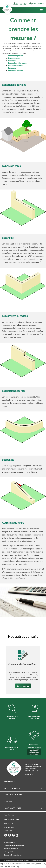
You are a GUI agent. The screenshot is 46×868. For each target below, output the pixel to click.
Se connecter (21, 4)
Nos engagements (12, 808)
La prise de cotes (14, 58)
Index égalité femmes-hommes (13, 852)
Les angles (12, 61)
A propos (8, 802)
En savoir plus (23, 686)
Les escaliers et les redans (17, 63)
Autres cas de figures (16, 70)
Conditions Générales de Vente (14, 845)
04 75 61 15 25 (9, 824)
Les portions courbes (15, 66)
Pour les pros (9, 815)
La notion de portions (16, 56)
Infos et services (12, 788)
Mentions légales (9, 842)
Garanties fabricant (34, 716)
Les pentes (12, 68)
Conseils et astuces (13, 795)
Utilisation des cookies (11, 849)
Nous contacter (9, 827)
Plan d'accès (29, 774)
